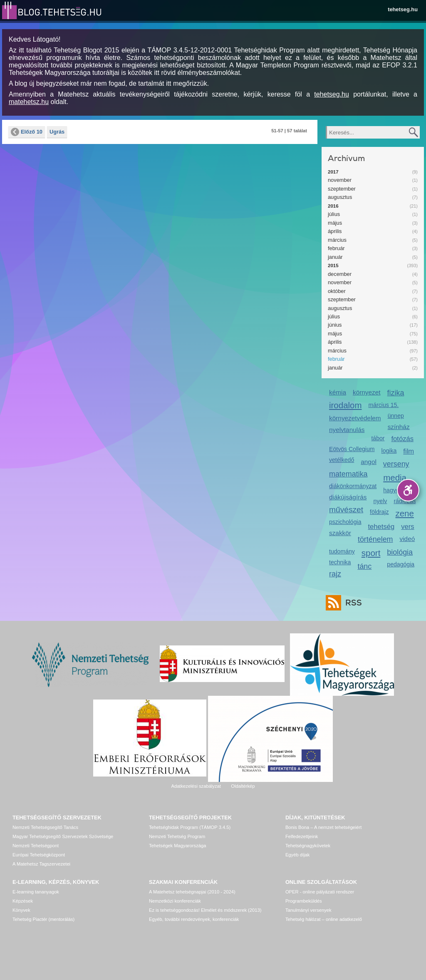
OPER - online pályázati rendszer (320, 892)
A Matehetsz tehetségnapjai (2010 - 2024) (192, 892)
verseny (396, 464)
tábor (378, 438)
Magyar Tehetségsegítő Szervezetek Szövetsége (63, 836)
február (336, 248)
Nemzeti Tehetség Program (177, 836)
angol (369, 462)
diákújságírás (348, 497)
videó (407, 539)
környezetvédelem (355, 418)
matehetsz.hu (29, 102)
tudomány (342, 551)
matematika (348, 474)
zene (405, 513)
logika (389, 451)
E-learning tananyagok (36, 892)
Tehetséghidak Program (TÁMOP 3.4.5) (190, 827)
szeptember (342, 189)
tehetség (381, 527)
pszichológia (345, 522)
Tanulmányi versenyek (308, 910)
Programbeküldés (304, 901)
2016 (333, 206)
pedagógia (401, 564)
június (335, 325)
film (409, 451)
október (337, 291)
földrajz (379, 512)
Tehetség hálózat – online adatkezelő (324, 919)
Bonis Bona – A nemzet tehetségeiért (323, 827)
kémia (338, 392)
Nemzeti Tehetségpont (36, 846)
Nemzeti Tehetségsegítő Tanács (45, 827)
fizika (396, 393)
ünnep (396, 416)
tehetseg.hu (403, 9)
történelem (375, 539)
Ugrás (57, 132)
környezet (367, 392)
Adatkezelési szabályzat (196, 786)
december (340, 274)
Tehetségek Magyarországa (177, 846)
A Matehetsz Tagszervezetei (41, 864)
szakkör (340, 533)
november (340, 180)
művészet (346, 510)
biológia (400, 552)
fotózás (402, 439)
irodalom (346, 405)
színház (399, 427)
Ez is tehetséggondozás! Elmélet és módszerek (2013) (205, 910)
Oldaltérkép (243, 786)
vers (407, 527)
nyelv (380, 501)
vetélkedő (342, 460)
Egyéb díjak (297, 855)
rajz (335, 574)
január (335, 257)
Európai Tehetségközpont (39, 855)
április (335, 231)
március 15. (384, 405)
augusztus (340, 197)
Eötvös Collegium (352, 449)
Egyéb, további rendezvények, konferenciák (194, 919)
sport (371, 553)
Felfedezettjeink (302, 836)
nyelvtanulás (347, 430)
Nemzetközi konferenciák (175, 901)
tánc (364, 566)
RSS (352, 603)
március (337, 240)
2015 (333, 265)
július (334, 214)
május (335, 223)
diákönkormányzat (353, 486)
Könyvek (21, 910)
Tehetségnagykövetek (308, 846)
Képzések (23, 901)
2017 (333, 172)
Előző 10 (27, 132)
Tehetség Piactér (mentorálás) (43, 919)
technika (340, 562)
